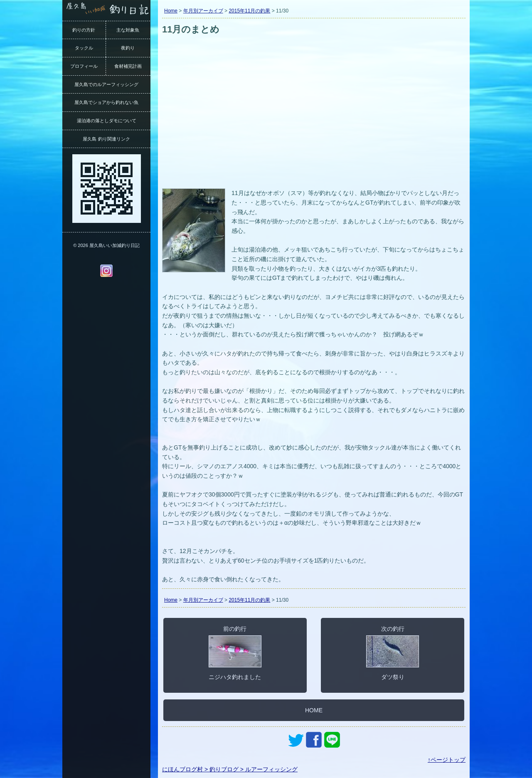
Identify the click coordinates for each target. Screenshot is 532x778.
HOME (314, 710)
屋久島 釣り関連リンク (106, 139)
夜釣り (128, 48)
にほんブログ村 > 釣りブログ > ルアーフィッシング (230, 769)
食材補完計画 (128, 66)
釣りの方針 (84, 30)
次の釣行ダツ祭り (393, 653)
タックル (84, 48)
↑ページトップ (447, 760)
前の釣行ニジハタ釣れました (235, 653)
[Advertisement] (314, 124)
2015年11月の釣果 (249, 11)
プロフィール (84, 66)
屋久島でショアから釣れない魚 (106, 102)
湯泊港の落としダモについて (107, 121)
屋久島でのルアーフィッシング (106, 84)
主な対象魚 (128, 30)
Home (171, 11)
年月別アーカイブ (203, 11)
